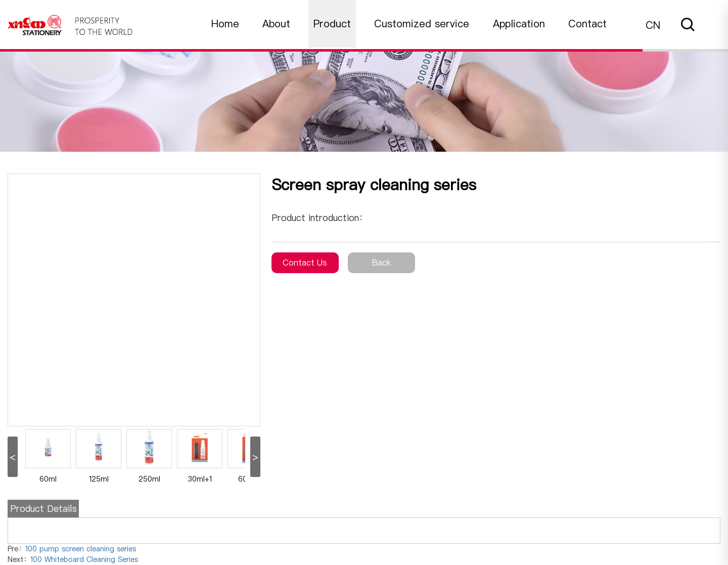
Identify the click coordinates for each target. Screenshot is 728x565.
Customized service (422, 24)
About (276, 24)
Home (225, 24)
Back (381, 263)
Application (519, 24)
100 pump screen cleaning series (81, 549)
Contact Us (305, 263)
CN (653, 25)
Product (332, 24)
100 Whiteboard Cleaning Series (84, 559)
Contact (587, 24)
